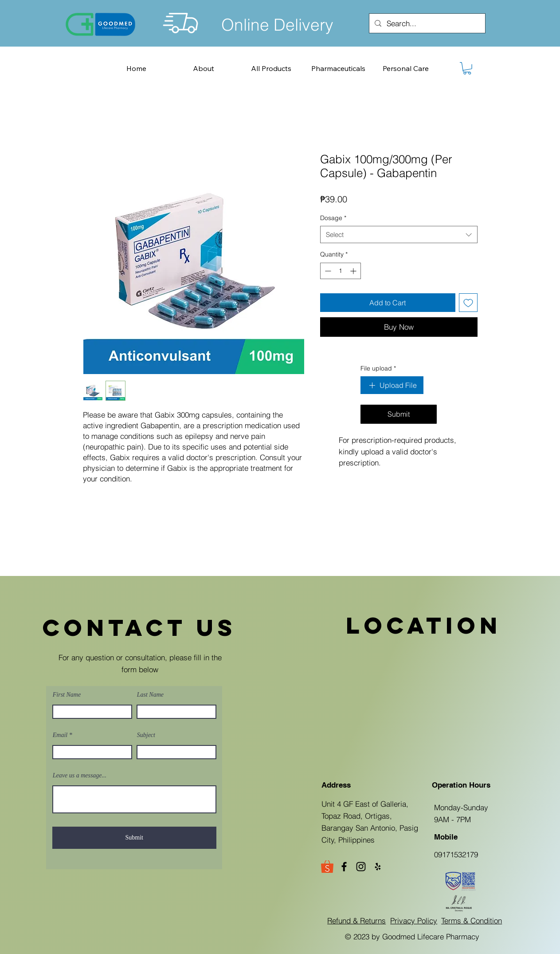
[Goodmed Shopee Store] (327, 867)
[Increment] (354, 271)
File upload (378, 369)
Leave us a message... (80, 776)
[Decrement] (327, 271)
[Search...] (427, 23)
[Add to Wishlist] (468, 303)
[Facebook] (344, 867)
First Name (67, 695)
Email (60, 735)
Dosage (333, 218)
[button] (467, 68)
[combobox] (399, 235)
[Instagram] (361, 867)
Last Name (150, 695)
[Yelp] (378, 867)
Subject (146, 735)
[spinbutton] (341, 271)
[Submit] (134, 838)
